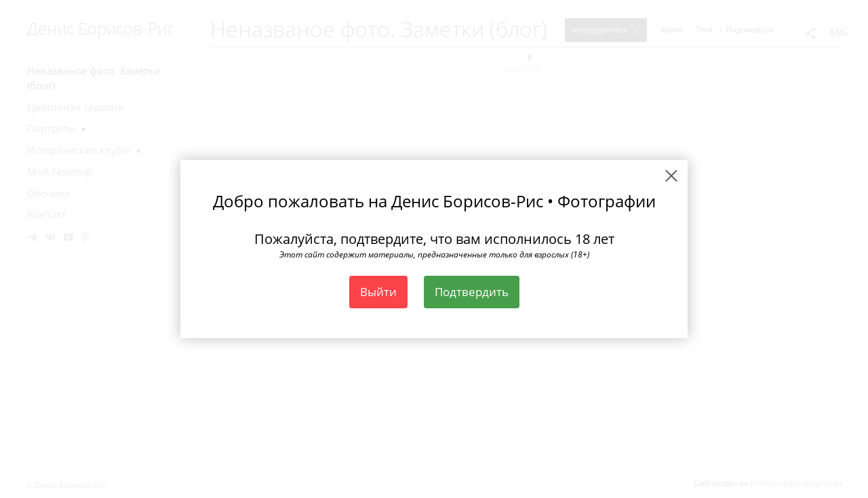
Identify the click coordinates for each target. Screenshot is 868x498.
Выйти (378, 292)
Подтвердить (472, 292)
